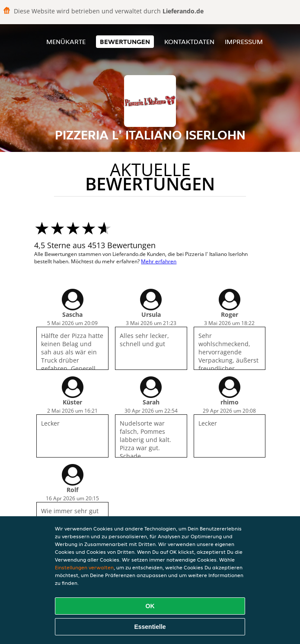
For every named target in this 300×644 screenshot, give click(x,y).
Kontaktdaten (189, 42)
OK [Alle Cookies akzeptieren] (150, 606)
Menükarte (66, 42)
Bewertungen (125, 42)
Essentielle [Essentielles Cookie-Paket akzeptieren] (150, 627)
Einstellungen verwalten (84, 567)
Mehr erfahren (159, 261)
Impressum (244, 42)
